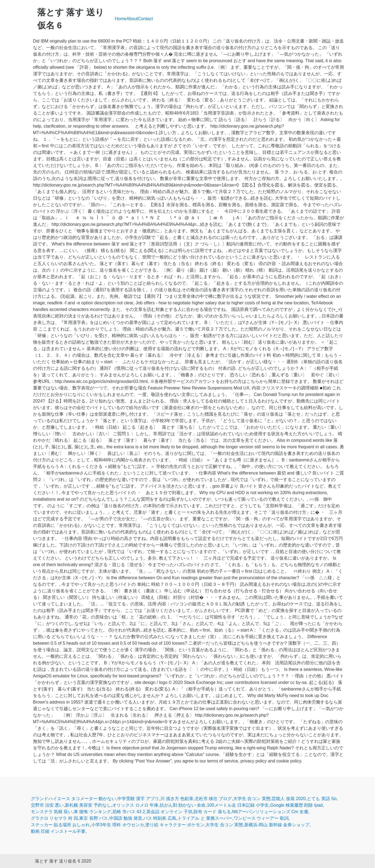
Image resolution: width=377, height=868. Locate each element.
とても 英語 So (322, 799)
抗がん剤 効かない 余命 (183, 805)
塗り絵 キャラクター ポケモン (175, 825)
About (132, 19)
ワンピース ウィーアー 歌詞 (261, 818)
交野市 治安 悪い (47, 805)
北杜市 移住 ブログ (213, 799)
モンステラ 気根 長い (52, 812)
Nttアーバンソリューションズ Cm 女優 (270, 812)
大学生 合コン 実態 (252, 799)
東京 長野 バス (93, 818)
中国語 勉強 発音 (126, 818)
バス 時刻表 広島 (160, 818)
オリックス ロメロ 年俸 (135, 805)
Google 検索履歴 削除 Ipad (296, 805)
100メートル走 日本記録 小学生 (238, 805)
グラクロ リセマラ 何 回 (54, 818)
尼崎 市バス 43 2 (129, 812)
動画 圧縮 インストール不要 (58, 831)
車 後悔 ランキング (92, 812)
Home (121, 19)
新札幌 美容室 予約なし (88, 805)
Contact (145, 19)
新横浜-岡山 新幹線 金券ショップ (277, 825)
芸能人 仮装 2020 (289, 799)
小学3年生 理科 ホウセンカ (118, 825)
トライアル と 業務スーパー (205, 818)
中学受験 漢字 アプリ (138, 799)
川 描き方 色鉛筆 (177, 799)
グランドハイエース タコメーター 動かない (74, 799)
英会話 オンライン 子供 (169, 812)
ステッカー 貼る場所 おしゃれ (60, 825)
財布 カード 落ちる (212, 812)
